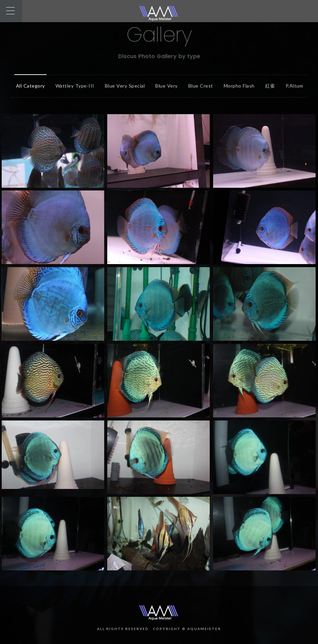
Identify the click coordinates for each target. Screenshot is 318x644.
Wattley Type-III (73, 86)
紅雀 (268, 86)
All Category (29, 86)
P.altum (293, 86)
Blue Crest (199, 86)
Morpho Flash (237, 86)
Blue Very (165, 86)
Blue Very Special (123, 86)
